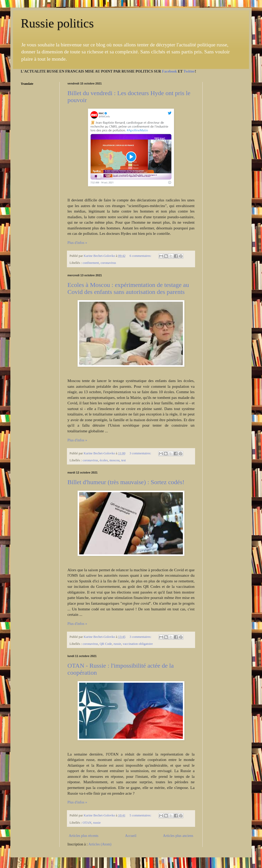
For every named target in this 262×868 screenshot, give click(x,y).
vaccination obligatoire (138, 644)
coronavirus (108, 263)
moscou (115, 460)
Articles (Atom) (100, 844)
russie (117, 644)
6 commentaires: (141, 256)
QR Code (106, 644)
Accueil (131, 836)
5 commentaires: (141, 815)
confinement (91, 263)
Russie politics (57, 23)
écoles (104, 460)
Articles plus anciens (178, 836)
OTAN (87, 823)
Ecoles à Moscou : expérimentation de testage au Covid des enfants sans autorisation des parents (128, 288)
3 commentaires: (141, 453)
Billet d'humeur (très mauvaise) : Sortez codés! (126, 482)
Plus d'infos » (77, 243)
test (123, 460)
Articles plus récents (84, 836)
